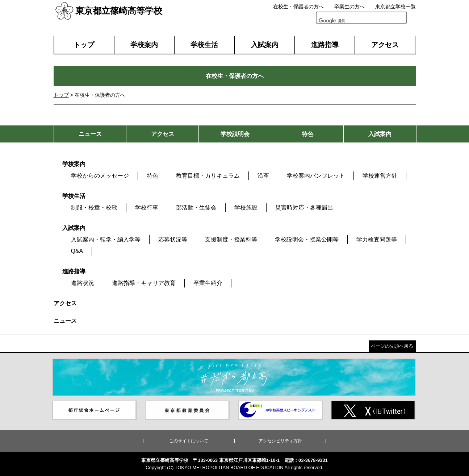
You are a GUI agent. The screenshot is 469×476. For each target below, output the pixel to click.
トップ (84, 45)
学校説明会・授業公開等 (307, 239)
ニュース (65, 321)
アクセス (385, 45)
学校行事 (147, 208)
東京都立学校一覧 (395, 7)
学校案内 (144, 45)
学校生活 (204, 45)
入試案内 (265, 45)
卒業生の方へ (349, 7)
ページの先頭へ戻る (392, 346)
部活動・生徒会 (196, 208)
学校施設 (246, 208)
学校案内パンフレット (316, 176)
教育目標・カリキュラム (208, 176)
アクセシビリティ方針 (280, 441)
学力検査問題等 (377, 239)
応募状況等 (173, 239)
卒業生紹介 (208, 283)
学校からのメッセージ (100, 176)
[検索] (339, 22)
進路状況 (83, 283)
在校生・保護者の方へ (298, 7)
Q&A (77, 251)
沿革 (263, 176)
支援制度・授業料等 (231, 239)
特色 (152, 176)
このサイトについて (189, 441)
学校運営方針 (380, 176)
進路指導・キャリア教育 (144, 283)
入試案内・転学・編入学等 (106, 239)
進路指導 (325, 45)
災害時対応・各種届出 (304, 208)
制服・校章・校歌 (94, 208)
